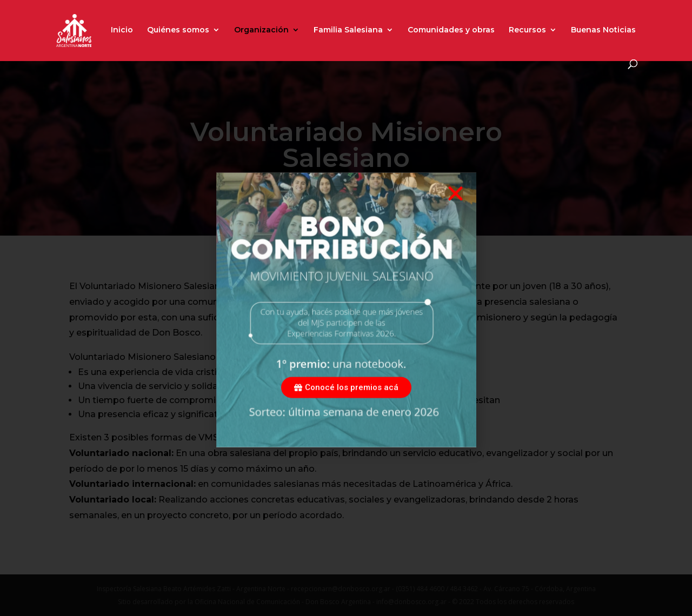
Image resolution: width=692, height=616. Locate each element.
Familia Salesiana (348, 30)
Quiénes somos (178, 30)
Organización (261, 30)
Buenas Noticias (603, 30)
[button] (455, 207)
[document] (346, 308)
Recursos (527, 30)
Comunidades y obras (451, 30)
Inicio (122, 30)
